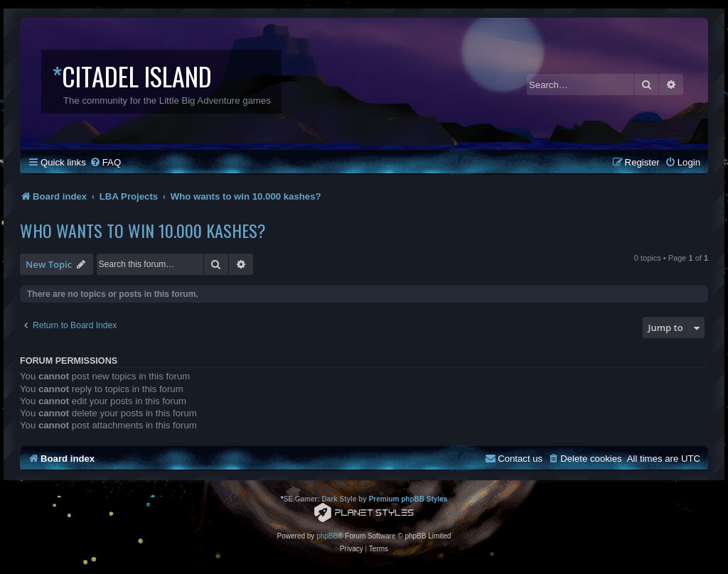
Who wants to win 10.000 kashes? (143, 230)
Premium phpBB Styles (408, 499)
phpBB (327, 536)
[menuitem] (105, 162)
